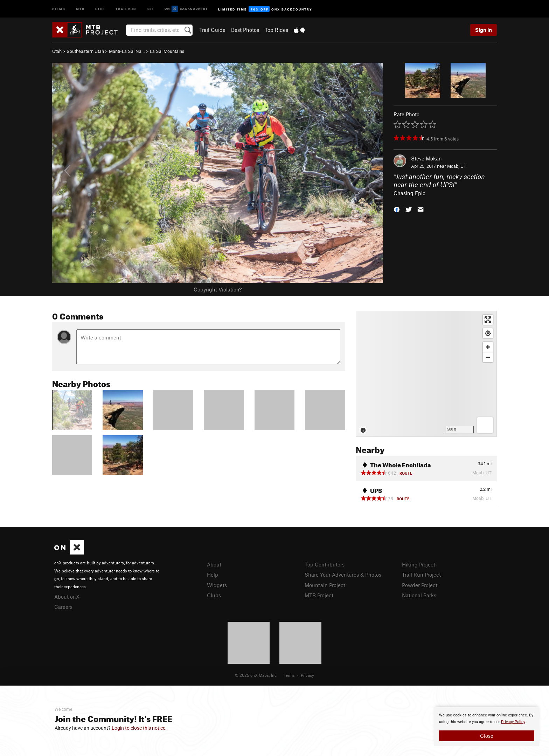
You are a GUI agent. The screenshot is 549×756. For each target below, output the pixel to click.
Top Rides (276, 30)
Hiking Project (419, 564)
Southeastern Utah (85, 51)
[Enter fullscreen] (488, 320)
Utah (57, 51)
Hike (100, 9)
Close (487, 736)
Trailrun (126, 9)
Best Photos (245, 30)
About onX (67, 597)
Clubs (214, 595)
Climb (59, 9)
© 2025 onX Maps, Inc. (256, 675)
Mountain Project (325, 585)
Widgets (217, 585)
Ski (150, 9)
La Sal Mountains (167, 51)
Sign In (484, 30)
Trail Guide (212, 30)
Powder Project (420, 585)
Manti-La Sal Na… (127, 51)
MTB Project (319, 595)
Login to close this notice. (139, 728)
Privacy (307, 675)
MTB (80, 9)
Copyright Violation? (218, 289)
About (214, 564)
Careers (63, 607)
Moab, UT (457, 166)
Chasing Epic (409, 193)
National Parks (419, 595)
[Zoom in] (488, 347)
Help (213, 575)
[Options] (485, 425)
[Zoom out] (488, 357)
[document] (487, 727)
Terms (289, 675)
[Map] (426, 374)
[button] (397, 209)
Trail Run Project (421, 575)
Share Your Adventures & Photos (343, 575)
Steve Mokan (426, 158)
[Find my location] (488, 333)
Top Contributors (325, 564)
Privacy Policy (513, 722)
